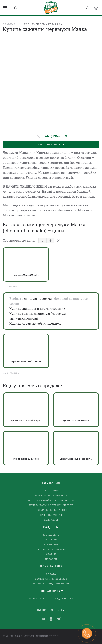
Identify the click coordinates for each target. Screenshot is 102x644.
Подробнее (11, 286)
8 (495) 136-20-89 (55, 136)
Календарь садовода (51, 549)
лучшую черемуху (38, 298)
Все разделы (51, 535)
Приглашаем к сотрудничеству (51, 505)
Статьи (51, 554)
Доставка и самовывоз (51, 579)
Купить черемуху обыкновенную (35, 323)
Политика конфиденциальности (51, 500)
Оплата (51, 574)
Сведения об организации (51, 495)
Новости (51, 559)
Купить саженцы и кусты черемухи (37, 308)
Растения (51, 539)
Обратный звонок (51, 144)
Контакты (51, 520)
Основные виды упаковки (51, 584)
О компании (51, 490)
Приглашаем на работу (51, 510)
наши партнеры (51, 515)
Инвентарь (51, 544)
